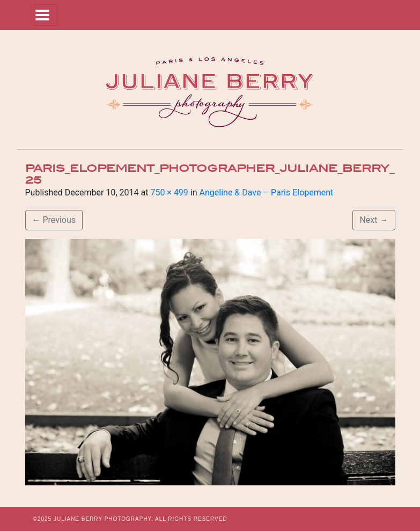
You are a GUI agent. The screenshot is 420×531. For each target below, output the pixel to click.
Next (374, 220)
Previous (54, 220)
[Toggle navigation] (46, 15)
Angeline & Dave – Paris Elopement (267, 192)
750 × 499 (169, 192)
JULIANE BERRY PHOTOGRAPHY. (104, 519)
